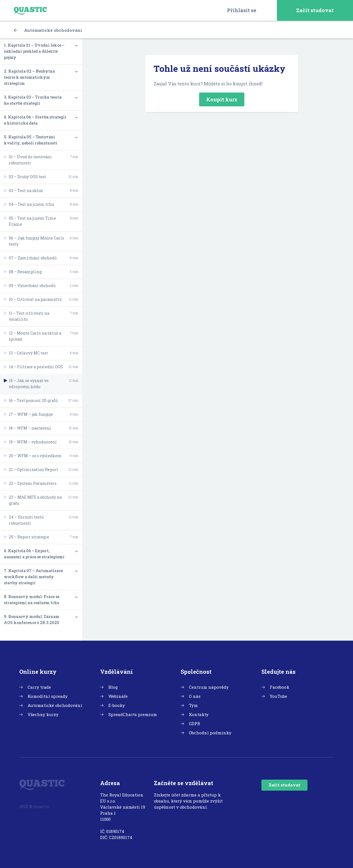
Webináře (118, 696)
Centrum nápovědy (209, 687)
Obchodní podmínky (210, 733)
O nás (195, 696)
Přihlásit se (242, 10)
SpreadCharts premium (133, 714)
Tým (193, 705)
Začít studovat (315, 10)
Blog (113, 687)
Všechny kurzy (43, 714)
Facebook (280, 687)
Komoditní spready (48, 696)
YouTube (278, 696)
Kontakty (199, 714)
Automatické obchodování (48, 30)
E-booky (117, 705)
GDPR (194, 724)
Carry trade (39, 687)
